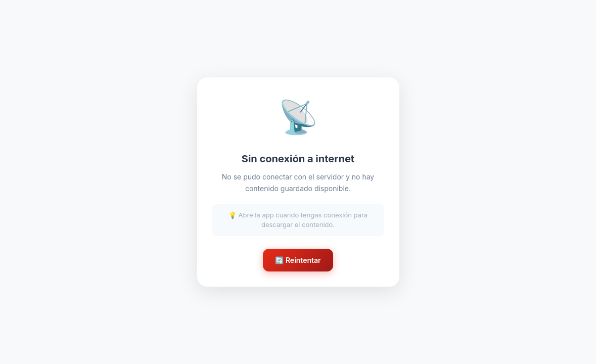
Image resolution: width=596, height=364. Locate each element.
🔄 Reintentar (298, 260)
